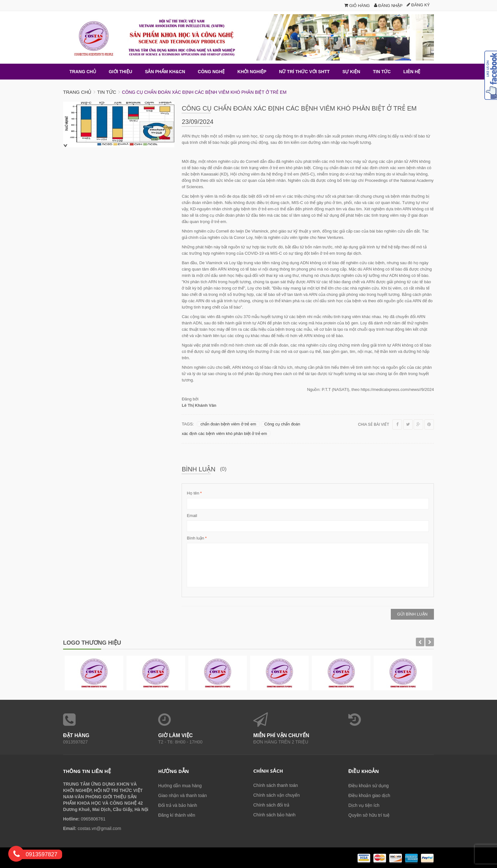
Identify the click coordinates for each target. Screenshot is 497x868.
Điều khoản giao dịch (369, 795)
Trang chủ (77, 92)
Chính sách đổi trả (271, 805)
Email (192, 516)
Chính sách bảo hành (274, 815)
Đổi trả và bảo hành (178, 805)
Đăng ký (418, 5)
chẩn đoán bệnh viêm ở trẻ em (228, 424)
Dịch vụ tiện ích (364, 805)
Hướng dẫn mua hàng (180, 786)
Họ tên (193, 493)
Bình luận (195, 538)
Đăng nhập (388, 6)
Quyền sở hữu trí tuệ (369, 815)
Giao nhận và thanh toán (183, 795)
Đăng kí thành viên (177, 815)
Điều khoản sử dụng (368, 786)
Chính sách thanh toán (276, 785)
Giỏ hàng (357, 6)
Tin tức (106, 92)
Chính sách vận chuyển (277, 795)
